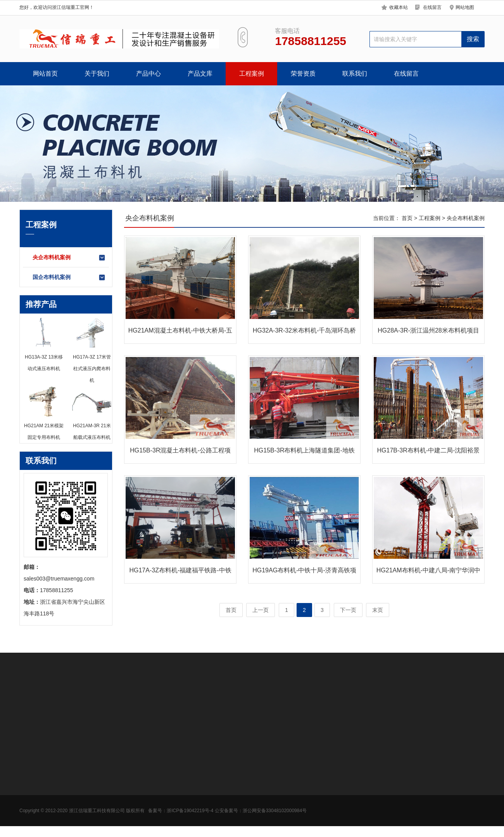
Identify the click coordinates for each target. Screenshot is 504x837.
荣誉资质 (303, 74)
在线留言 (432, 7)
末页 (378, 610)
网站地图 (465, 7)
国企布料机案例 (69, 277)
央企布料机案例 (69, 258)
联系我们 (355, 74)
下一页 (348, 610)
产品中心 (148, 74)
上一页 (261, 610)
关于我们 (97, 74)
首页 (407, 218)
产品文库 (200, 74)
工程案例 (252, 74)
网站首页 (45, 74)
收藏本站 (399, 7)
